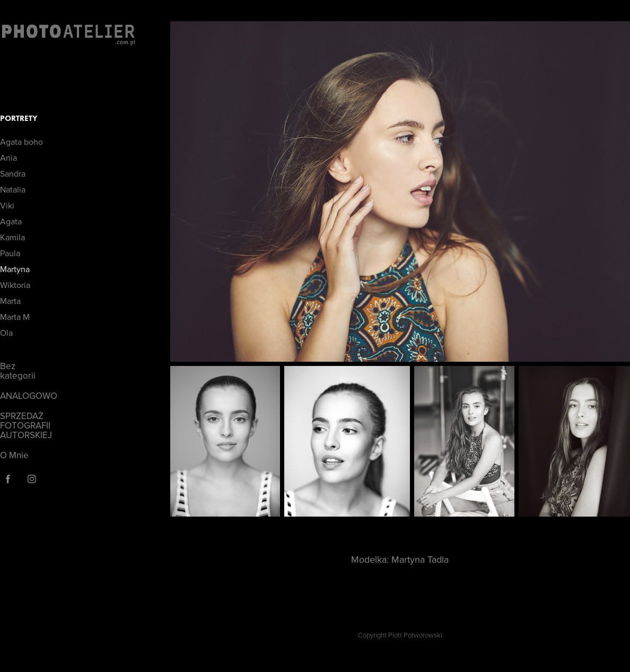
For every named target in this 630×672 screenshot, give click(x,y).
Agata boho (21, 142)
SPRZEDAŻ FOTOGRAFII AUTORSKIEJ (26, 425)
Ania (8, 158)
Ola (6, 333)
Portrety (19, 118)
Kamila (12, 237)
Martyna (15, 269)
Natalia (13, 189)
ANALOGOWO (29, 396)
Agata (11, 221)
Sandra (13, 173)
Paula (10, 253)
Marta (10, 301)
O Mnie (14, 455)
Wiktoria (15, 285)
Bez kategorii (18, 371)
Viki (7, 205)
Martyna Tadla (420, 559)
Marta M (15, 317)
